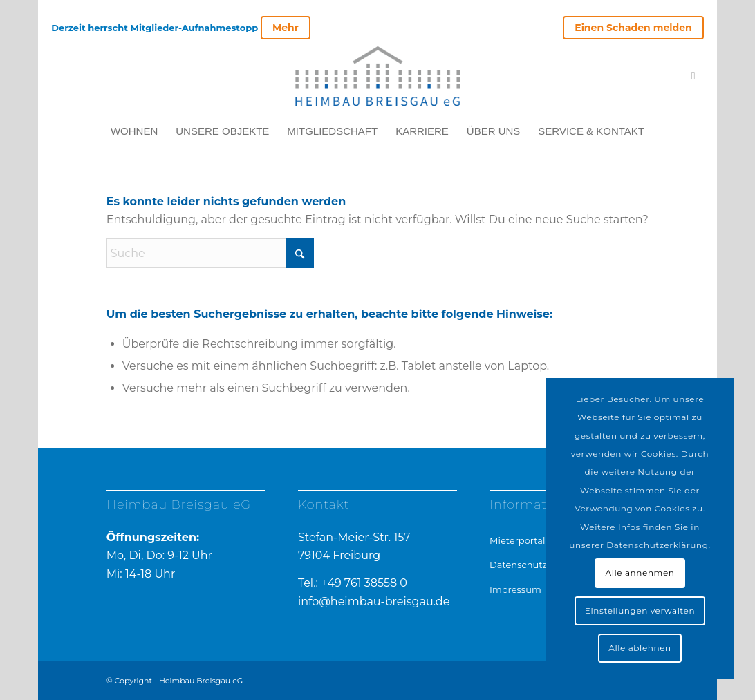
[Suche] (210, 253)
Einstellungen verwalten (640, 611)
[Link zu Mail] (693, 76)
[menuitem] (630, 28)
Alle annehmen (640, 573)
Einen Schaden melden (633, 28)
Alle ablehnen (640, 648)
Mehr (286, 28)
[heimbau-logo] (377, 76)
